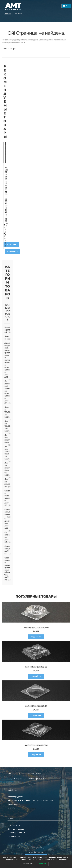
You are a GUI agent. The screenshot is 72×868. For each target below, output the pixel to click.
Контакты (11, 808)
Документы (12, 819)
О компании (12, 804)
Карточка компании (16, 829)
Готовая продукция (15, 797)
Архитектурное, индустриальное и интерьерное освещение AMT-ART (7, 360)
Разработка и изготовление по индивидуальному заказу (31, 800)
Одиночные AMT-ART (7, 523)
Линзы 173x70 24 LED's (7, 412)
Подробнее (11, 244)
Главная (8, 14)
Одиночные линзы (7, 512)
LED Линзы (12, 790)
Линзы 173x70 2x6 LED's (7, 426)
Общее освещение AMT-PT (7, 498)
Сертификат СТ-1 (14, 825)
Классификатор (14, 836)
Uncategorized (7, 330)
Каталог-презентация (16, 833)
